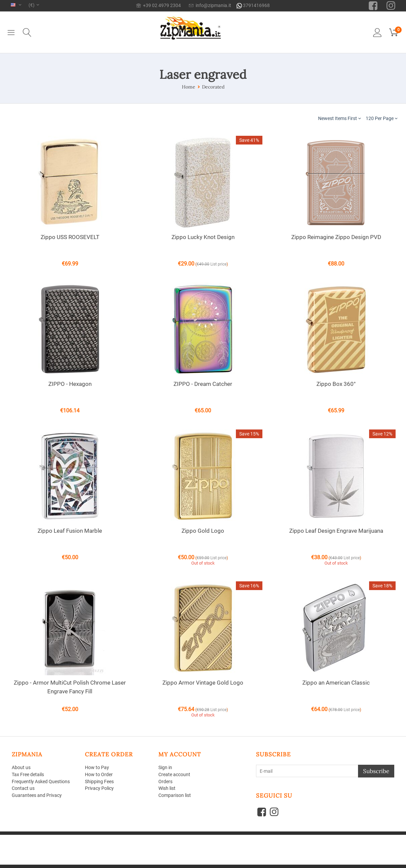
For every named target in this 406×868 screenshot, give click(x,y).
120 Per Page (382, 118)
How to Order (99, 774)
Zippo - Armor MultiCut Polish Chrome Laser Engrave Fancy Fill (70, 687)
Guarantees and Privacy (37, 795)
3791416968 (253, 6)
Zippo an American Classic (336, 683)
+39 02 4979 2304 (159, 5)
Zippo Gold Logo (203, 531)
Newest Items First (339, 118)
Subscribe (376, 771)
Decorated (213, 87)
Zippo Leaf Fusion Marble (70, 531)
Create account (174, 774)
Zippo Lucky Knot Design (203, 237)
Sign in (165, 767)
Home (189, 87)
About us (21, 767)
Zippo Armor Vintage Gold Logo (203, 683)
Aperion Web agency (63, 842)
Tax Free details (28, 774)
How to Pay (97, 767)
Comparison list (175, 795)
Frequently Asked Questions (41, 782)
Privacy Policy (99, 788)
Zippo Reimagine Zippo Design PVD (336, 237)
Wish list (167, 788)
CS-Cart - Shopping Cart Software (109, 837)
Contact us (23, 788)
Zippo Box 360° (336, 384)
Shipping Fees (99, 782)
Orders (165, 782)
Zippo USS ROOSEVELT (70, 237)
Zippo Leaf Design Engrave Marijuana (336, 531)
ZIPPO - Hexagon (70, 384)
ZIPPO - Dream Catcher (203, 384)
